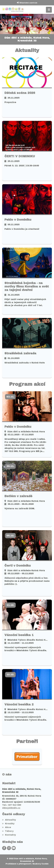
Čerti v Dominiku (18, 566)
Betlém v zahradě (18, 496)
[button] (1, 24)
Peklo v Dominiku (18, 220)
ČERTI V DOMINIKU (20, 156)
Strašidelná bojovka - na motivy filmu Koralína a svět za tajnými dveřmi (27, 286)
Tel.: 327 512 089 (12, 805)
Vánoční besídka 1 (19, 635)
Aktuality (9, 820)
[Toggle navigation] (49, 10)
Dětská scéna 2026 (20, 93)
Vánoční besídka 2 (19, 704)
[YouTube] (14, 848)
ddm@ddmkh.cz (11, 808)
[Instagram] (9, 848)
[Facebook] (4, 848)
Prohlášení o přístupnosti (18, 864)
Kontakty (9, 835)
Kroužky (8, 824)
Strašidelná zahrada (20, 353)
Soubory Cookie (41, 864)
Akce (7, 827)
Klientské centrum (28, 3)
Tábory (8, 831)
